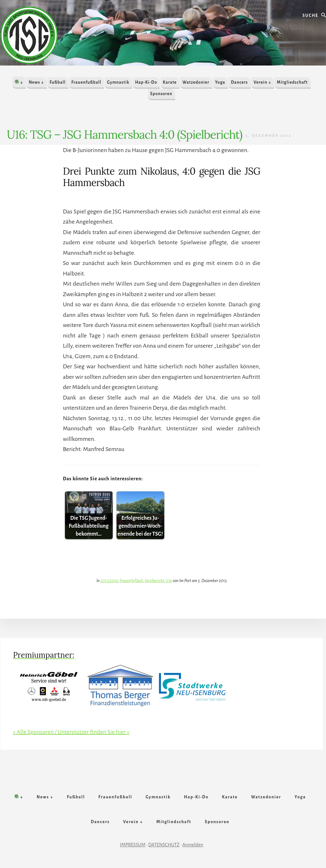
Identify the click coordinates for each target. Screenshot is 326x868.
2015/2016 (109, 581)
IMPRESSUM (133, 845)
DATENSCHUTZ (164, 845)
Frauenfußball (131, 581)
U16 (169, 581)
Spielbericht (154, 581)
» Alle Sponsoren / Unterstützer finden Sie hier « (71, 732)
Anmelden (193, 845)
